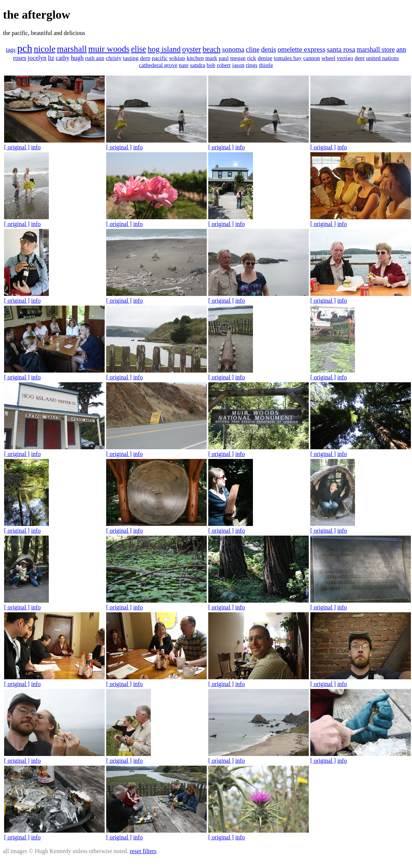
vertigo (345, 58)
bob (211, 65)
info (36, 147)
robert (224, 65)
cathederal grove (158, 65)
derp (145, 58)
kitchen (195, 58)
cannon (312, 58)
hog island (164, 49)
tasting (131, 58)
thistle (266, 65)
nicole (44, 49)
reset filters (143, 851)
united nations (383, 58)
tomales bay (288, 58)
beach (212, 49)
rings (252, 65)
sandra (198, 65)
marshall (72, 49)
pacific (160, 58)
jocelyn (37, 58)
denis (269, 49)
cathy (63, 58)
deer (360, 58)
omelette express (301, 49)
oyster (192, 49)
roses (20, 58)
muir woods (109, 49)
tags (11, 50)
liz (51, 58)
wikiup (177, 58)
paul (224, 58)
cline (253, 49)
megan (238, 58)
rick (251, 58)
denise (265, 58)
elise (139, 49)
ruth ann (95, 58)
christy (114, 58)
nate (184, 65)
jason (238, 65)
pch (25, 48)
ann (401, 50)
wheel (328, 58)
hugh (77, 58)
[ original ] (17, 147)
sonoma (233, 49)
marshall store (376, 50)
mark (211, 58)
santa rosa (341, 49)
